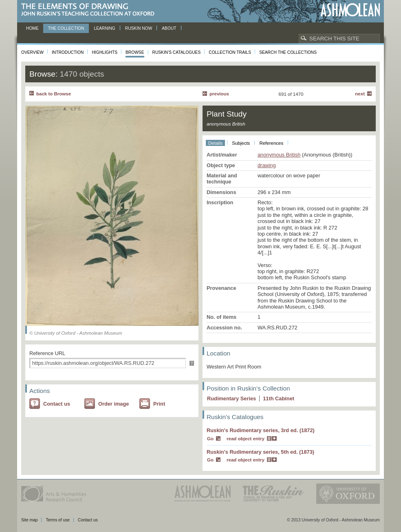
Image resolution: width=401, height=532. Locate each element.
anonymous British (279, 155)
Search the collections (288, 52)
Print (159, 404)
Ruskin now (139, 28)
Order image (113, 404)
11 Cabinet (279, 398)
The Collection (66, 28)
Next (360, 94)
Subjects (241, 143)
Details (215, 143)
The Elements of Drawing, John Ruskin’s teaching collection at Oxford (90, 10)
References (271, 143)
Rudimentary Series (231, 398)
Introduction (68, 52)
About (169, 28)
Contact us (57, 404)
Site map (29, 520)
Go (210, 439)
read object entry (246, 439)
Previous (219, 94)
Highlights (105, 52)
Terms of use (58, 520)
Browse (135, 52)
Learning (104, 28)
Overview (32, 52)
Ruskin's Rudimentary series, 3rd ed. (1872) (261, 430)
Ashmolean (350, 10)
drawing (267, 165)
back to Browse (54, 94)
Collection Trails (230, 52)
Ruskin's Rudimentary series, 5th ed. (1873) (260, 452)
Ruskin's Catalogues (177, 52)
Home (32, 28)
